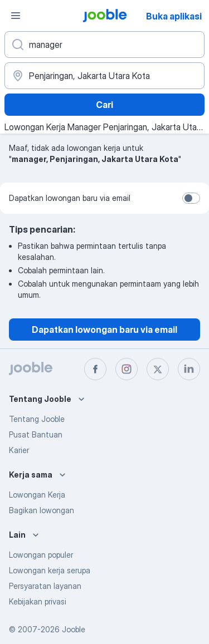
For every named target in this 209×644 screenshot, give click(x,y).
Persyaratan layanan (45, 586)
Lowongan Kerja (37, 495)
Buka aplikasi (174, 16)
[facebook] (95, 369)
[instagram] (127, 369)
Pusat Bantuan (36, 434)
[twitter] (158, 369)
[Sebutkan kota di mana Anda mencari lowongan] (104, 76)
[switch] (191, 198)
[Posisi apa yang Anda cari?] (104, 45)
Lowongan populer (41, 555)
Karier (19, 450)
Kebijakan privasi (38, 601)
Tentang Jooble (37, 419)
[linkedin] (189, 369)
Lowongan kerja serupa (50, 570)
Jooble (74, 629)
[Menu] (16, 16)
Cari (104, 105)
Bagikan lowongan (42, 510)
